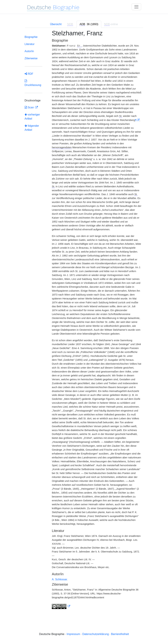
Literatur (30, 44)
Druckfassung (33, 83)
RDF (29, 74)
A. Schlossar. (60, 579)
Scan (30, 107)
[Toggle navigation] (136, 7)
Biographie (31, 37)
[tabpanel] (84, 321)
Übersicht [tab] (56, 24)
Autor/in (29, 51)
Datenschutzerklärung (96, 634)
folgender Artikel (32, 128)
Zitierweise (31, 58)
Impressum (73, 634)
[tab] (89, 24)
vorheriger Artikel (32, 117)
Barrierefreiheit (120, 634)
